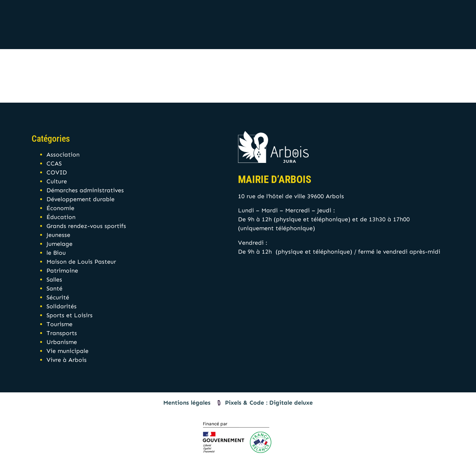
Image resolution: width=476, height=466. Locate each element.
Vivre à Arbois (67, 360)
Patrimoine (62, 271)
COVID (57, 172)
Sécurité (58, 297)
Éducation (61, 217)
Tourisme (59, 324)
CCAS (54, 163)
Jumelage (59, 244)
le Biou (56, 253)
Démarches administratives (85, 190)
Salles (54, 279)
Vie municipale (67, 351)
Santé (54, 288)
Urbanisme (62, 342)
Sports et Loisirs (70, 315)
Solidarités (62, 306)
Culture (57, 181)
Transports (62, 333)
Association (63, 155)
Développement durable (81, 199)
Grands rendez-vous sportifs (86, 226)
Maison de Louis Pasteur (81, 262)
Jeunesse (58, 235)
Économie (60, 208)
